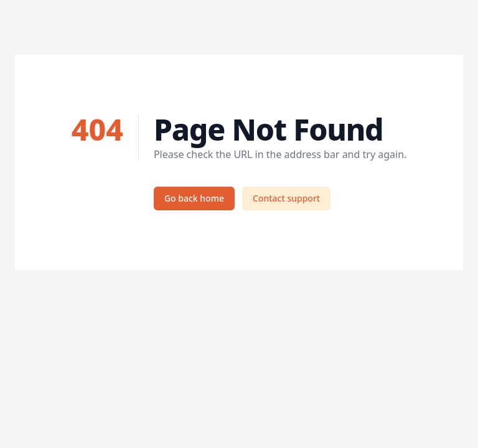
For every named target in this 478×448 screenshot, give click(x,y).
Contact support (286, 198)
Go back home (194, 198)
